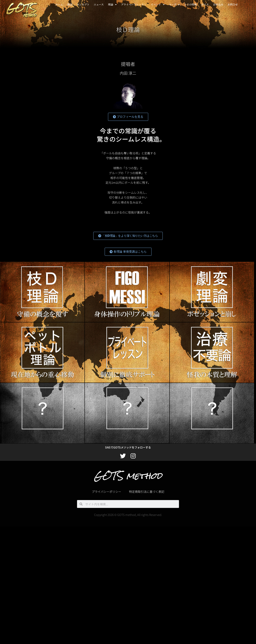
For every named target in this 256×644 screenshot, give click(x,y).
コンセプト (83, 4)
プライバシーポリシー (106, 492)
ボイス (205, 4)
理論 (112, 5)
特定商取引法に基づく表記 (147, 492)
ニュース (99, 4)
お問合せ (233, 4)
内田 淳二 (128, 73)
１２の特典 (190, 4)
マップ (174, 5)
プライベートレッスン (134, 4)
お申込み (218, 4)
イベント (158, 5)
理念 (70, 4)
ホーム (59, 4)
